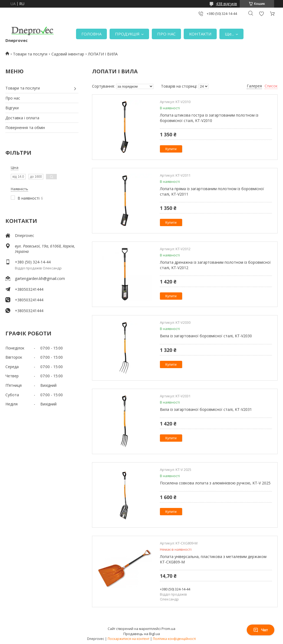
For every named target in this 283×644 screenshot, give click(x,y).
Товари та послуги (30, 54)
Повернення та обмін (25, 128)
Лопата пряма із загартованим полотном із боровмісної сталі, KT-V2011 (212, 191)
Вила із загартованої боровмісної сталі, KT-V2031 (206, 409)
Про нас (13, 98)
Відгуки (12, 108)
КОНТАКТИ (200, 34)
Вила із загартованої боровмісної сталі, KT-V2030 (206, 336)
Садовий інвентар (68, 54)
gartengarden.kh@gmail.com (40, 278)
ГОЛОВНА (91, 34)
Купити (171, 149)
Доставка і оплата (22, 118)
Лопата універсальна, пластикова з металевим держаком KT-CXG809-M (213, 559)
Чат (261, 630)
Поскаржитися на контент (129, 639)
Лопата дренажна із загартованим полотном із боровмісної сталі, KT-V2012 (215, 265)
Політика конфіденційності (174, 639)
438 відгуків (226, 4)
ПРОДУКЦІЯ (127, 34)
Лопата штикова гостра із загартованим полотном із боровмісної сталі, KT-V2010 (209, 118)
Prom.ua (168, 629)
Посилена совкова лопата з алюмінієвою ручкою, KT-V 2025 (215, 483)
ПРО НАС (166, 34)
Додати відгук (261, 14)
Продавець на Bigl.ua (142, 634)
